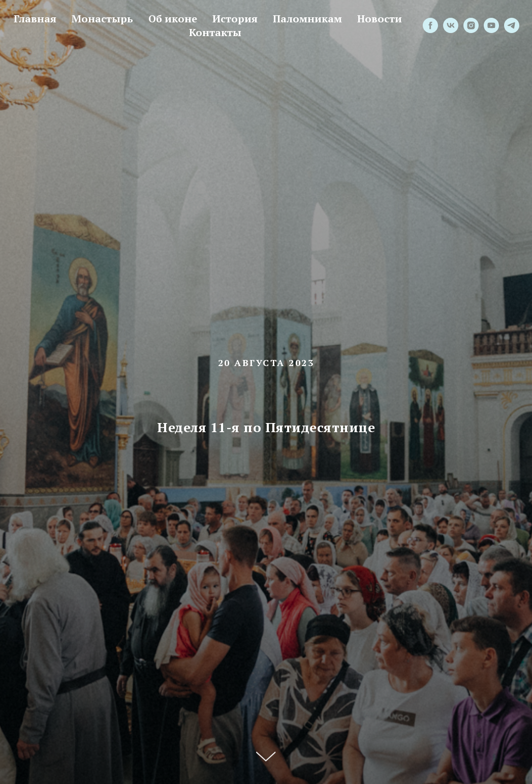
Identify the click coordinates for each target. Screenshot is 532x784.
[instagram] (471, 25)
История (235, 19)
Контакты (215, 32)
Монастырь (102, 19)
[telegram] (512, 25)
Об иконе (173, 19)
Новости (380, 19)
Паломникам (307, 19)
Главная (35, 19)
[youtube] (491, 25)
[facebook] (430, 25)
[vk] (451, 25)
